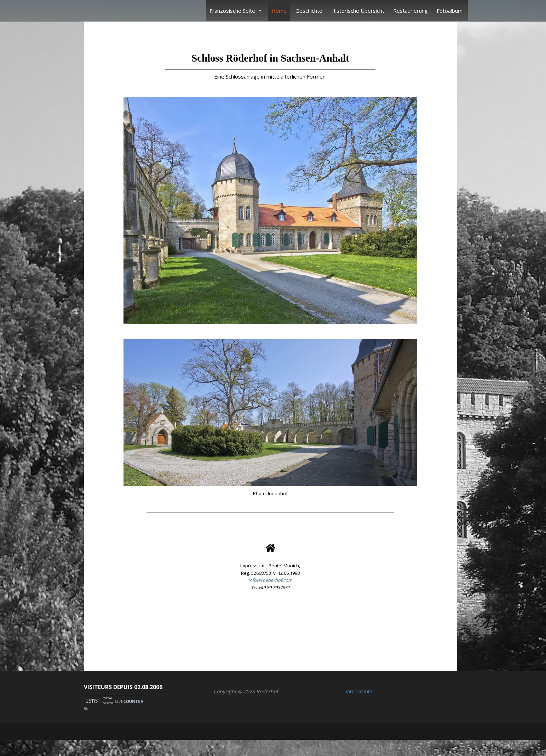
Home (279, 11)
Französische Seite (236, 11)
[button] (270, 628)
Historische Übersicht (358, 11)
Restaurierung (410, 11)
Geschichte (309, 11)
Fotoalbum (450, 11)
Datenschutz (358, 691)
